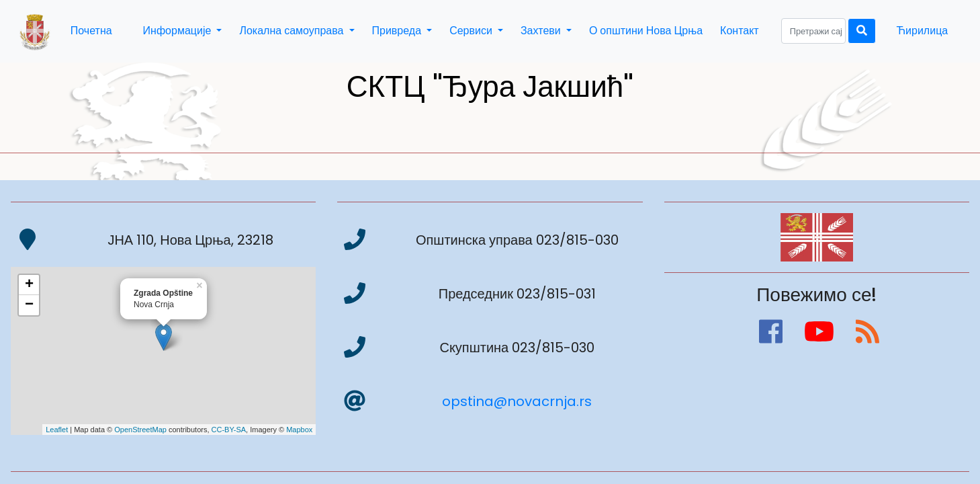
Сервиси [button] (472, 31)
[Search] (813, 31)
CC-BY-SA (229, 430)
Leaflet (57, 430)
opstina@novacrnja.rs (517, 401)
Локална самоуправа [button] (293, 31)
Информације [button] (179, 31)
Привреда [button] (398, 31)
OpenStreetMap (140, 430)
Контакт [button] (740, 31)
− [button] (29, 305)
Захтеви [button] (542, 31)
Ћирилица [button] (922, 31)
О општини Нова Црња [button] (646, 31)
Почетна (91, 31)
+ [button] (29, 285)
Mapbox (299, 430)
